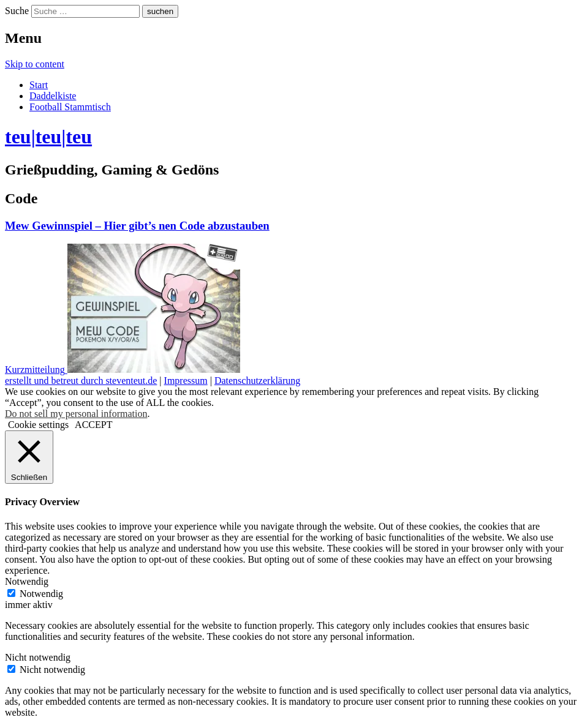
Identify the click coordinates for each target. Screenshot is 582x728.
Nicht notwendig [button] (38, 657)
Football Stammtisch (70, 107)
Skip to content (35, 64)
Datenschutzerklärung (257, 381)
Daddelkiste (53, 96)
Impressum (186, 381)
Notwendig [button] (27, 581)
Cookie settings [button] (38, 425)
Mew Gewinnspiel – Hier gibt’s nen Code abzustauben (137, 226)
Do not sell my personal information (76, 414)
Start (39, 85)
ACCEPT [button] (93, 425)
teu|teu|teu (48, 137)
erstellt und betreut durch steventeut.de (81, 381)
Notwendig (41, 594)
